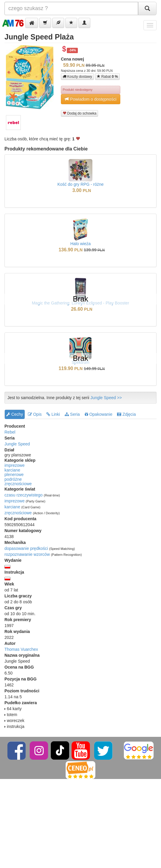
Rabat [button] (107, 76)
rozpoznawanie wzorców (27, 554)
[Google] (139, 750)
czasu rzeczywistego (23, 495)
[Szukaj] (147, 8)
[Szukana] (71, 8)
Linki (53, 414)
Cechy (15, 414)
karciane (12, 470)
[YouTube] (81, 750)
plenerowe (14, 475)
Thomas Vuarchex (21, 649)
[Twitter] (104, 750)
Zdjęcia (126, 414)
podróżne (13, 479)
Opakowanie (99, 414)
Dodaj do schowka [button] (79, 113)
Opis (35, 414)
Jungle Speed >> (106, 398)
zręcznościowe (18, 484)
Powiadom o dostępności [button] (91, 99)
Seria (72, 414)
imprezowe (15, 465)
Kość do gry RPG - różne (80, 184)
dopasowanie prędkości (26, 548)
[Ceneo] (80, 770)
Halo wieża (80, 244)
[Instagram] (39, 750)
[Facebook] (17, 750)
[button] (32, 23)
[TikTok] (60, 750)
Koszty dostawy (77, 77)
